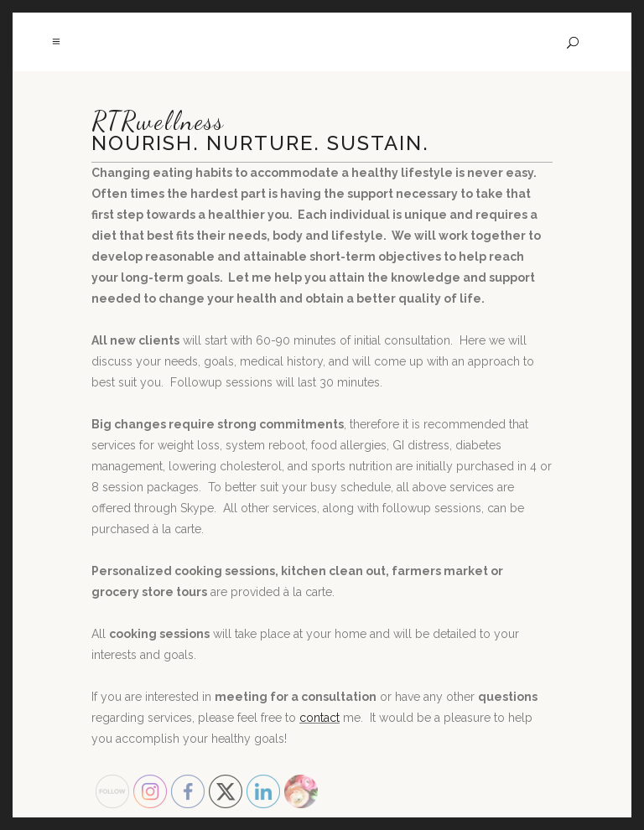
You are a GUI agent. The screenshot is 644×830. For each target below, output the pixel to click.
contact (319, 718)
